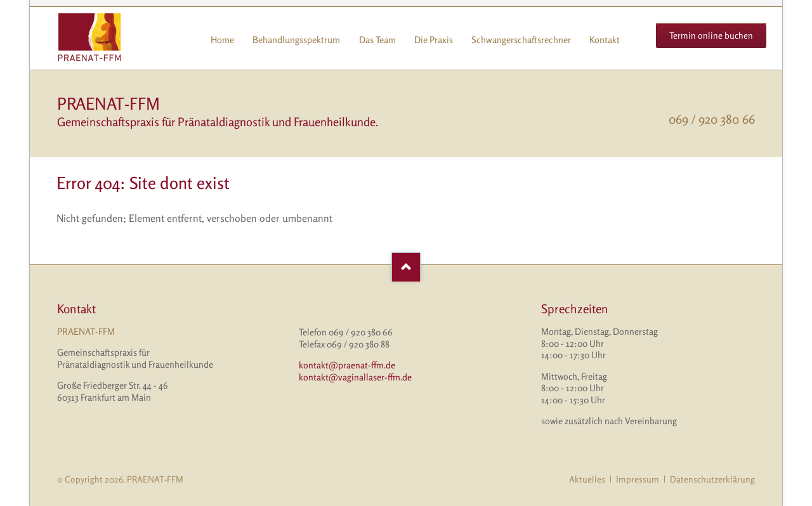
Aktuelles (587, 479)
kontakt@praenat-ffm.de (347, 365)
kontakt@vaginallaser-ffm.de (355, 377)
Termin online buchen (711, 35)
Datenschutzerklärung (712, 479)
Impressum (638, 479)
